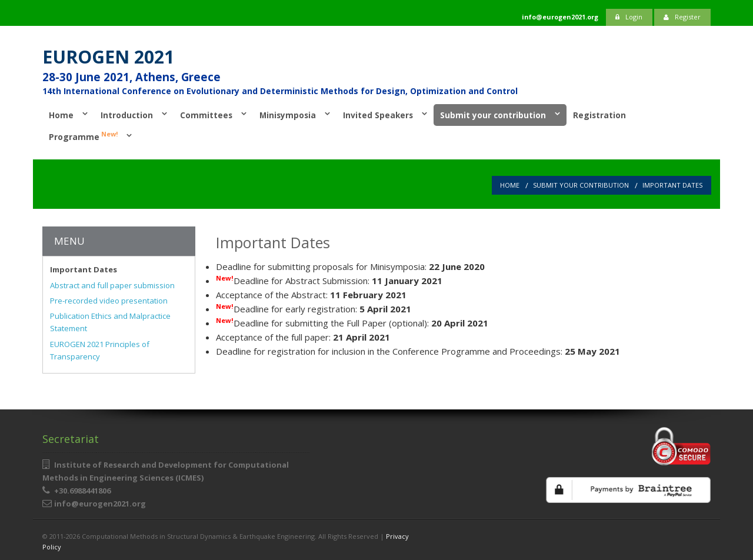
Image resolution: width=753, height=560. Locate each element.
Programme (83, 136)
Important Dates (672, 185)
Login (629, 17)
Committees (206, 115)
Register (682, 17)
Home (61, 115)
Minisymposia (288, 115)
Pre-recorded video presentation (109, 301)
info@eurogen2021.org (100, 504)
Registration (599, 115)
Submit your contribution (493, 115)
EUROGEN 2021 (108, 57)
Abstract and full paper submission (112, 285)
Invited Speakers (378, 115)
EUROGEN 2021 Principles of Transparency (100, 350)
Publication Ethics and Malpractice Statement (110, 322)
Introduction (127, 115)
